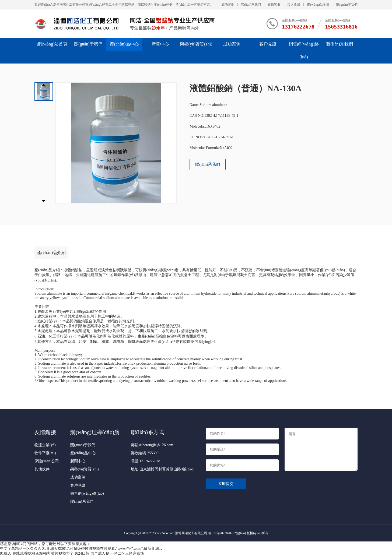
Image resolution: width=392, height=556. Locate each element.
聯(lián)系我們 (251, 5)
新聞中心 (160, 44)
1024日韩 (82, 553)
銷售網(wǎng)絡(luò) (304, 50)
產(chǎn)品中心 (124, 44)
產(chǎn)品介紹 (52, 253)
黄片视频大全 (62, 553)
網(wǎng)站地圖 (318, 5)
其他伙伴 (42, 469)
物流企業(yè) (45, 445)
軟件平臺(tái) (45, 453)
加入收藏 (294, 5)
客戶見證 (268, 44)
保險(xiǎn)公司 (47, 461)
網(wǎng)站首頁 (52, 44)
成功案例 (228, 5)
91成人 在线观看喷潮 (17, 553)
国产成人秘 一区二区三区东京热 (117, 553)
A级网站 (43, 553)
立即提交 (226, 484)
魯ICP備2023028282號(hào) (227, 533)
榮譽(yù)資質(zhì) (196, 44)
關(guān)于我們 (347, 5)
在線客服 (274, 5)
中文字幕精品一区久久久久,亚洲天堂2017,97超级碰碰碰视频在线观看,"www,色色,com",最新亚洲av (81, 549)
